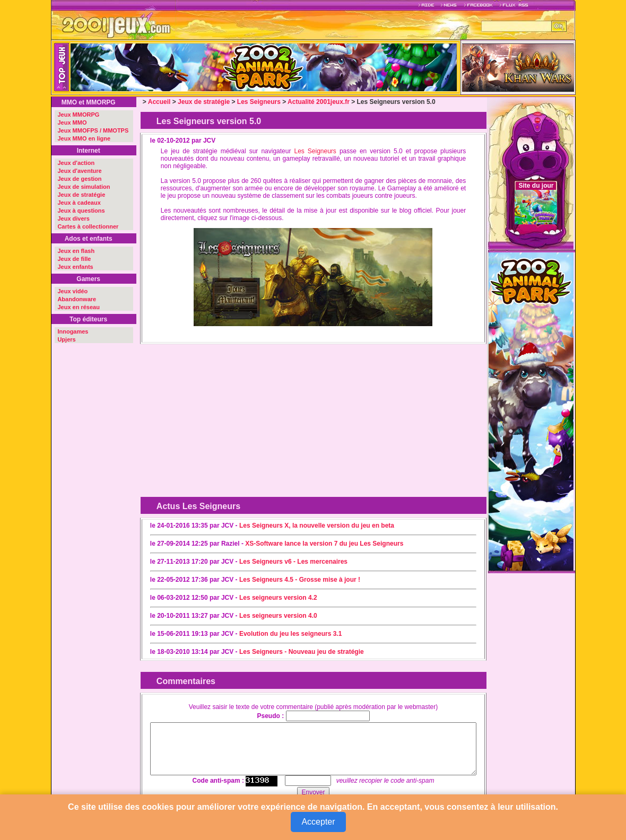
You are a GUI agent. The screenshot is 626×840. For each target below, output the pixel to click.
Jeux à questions (81, 211)
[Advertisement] (228, 414)
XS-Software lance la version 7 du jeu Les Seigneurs (324, 544)
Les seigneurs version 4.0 (278, 616)
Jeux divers (73, 218)
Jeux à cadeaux (79, 203)
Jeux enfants (75, 267)
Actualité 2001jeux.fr (319, 102)
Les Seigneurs (259, 102)
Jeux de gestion (79, 179)
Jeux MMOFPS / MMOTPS (93, 130)
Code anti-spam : (218, 781)
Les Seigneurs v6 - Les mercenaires (293, 562)
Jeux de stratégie (81, 195)
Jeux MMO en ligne (84, 138)
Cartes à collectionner (88, 226)
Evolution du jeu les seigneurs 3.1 (290, 634)
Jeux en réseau (79, 307)
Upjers (66, 339)
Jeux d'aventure (79, 171)
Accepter (318, 822)
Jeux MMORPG (78, 115)
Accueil (159, 102)
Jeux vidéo (72, 291)
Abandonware (77, 299)
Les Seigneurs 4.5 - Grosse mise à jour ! (300, 580)
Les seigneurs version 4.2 (278, 598)
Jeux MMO (72, 122)
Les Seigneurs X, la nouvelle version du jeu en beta (317, 526)
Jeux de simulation (84, 187)
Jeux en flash (76, 251)
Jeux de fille (74, 259)
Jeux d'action (76, 163)
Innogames (73, 331)
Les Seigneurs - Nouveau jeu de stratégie (302, 652)
